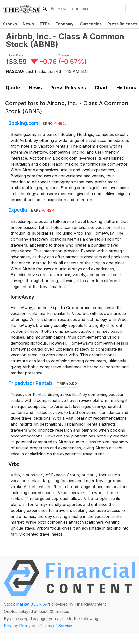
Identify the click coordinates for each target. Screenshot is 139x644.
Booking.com (23, 123)
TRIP (67, 384)
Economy (65, 24)
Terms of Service (56, 626)
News (28, 24)
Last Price (16, 55)
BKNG (54, 123)
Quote (13, 88)
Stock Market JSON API (27, 604)
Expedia (18, 210)
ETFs (45, 24)
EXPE (43, 210)
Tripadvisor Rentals (30, 383)
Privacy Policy (17, 626)
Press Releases (68, 88)
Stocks (10, 24)
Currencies (91, 24)
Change (63, 55)
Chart (101, 88)
